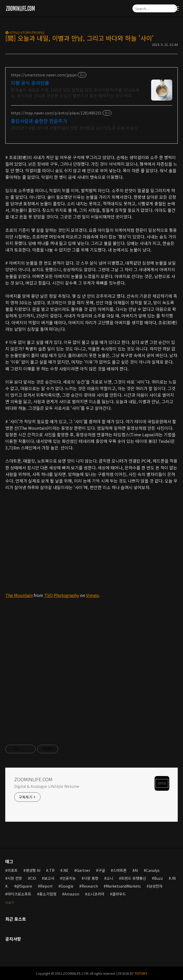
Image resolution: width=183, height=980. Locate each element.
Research (90, 886)
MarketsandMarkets (123, 886)
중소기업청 (48, 894)
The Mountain (19, 595)
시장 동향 (91, 878)
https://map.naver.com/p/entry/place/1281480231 (56, 113)
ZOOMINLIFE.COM (33, 779)
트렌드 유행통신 (134, 878)
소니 (110, 878)
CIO (33, 878)
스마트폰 (120, 870)
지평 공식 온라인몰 (30, 83)
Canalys (153, 870)
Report (46, 886)
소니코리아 (96, 894)
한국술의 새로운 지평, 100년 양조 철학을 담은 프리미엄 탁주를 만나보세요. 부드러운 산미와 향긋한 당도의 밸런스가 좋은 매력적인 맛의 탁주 (75, 93)
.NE (65, 870)
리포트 (13, 870)
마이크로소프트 (19, 894)
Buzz (159, 878)
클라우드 (119, 894)
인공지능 (69, 878)
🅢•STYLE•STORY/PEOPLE (25, 32)
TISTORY (141, 973)
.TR (51, 870)
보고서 (49, 878)
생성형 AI (33, 870)
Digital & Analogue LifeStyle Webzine (47, 786)
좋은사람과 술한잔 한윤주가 (39, 121)
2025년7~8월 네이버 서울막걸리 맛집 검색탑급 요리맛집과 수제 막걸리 (74, 128)
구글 (102, 870)
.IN (173, 878)
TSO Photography (62, 595)
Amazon (72, 894)
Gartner (83, 870)
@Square (24, 886)
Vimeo (92, 595)
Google (67, 886)
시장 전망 (15, 878)
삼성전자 (156, 886)
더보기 (10, 902)
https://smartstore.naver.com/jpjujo (44, 75)
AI (136, 870)
